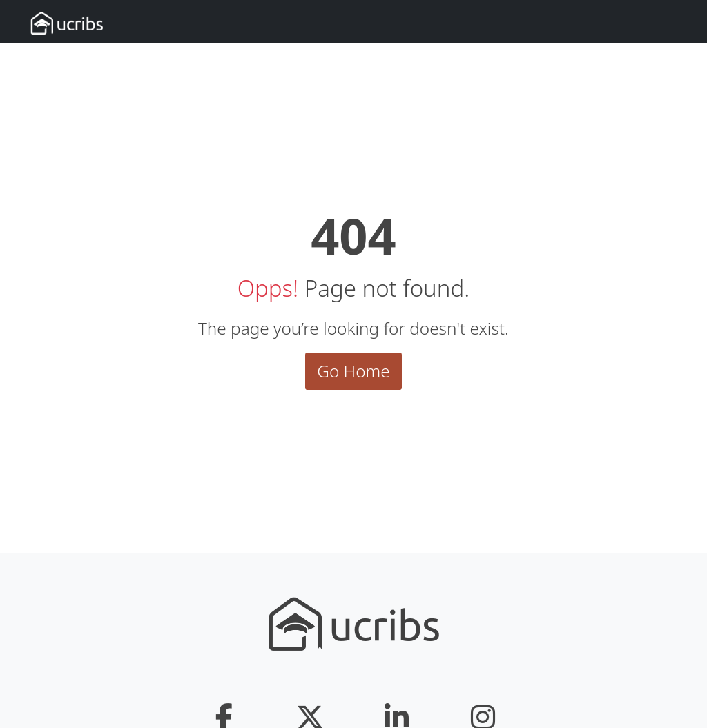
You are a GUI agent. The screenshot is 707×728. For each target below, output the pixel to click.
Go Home (353, 371)
